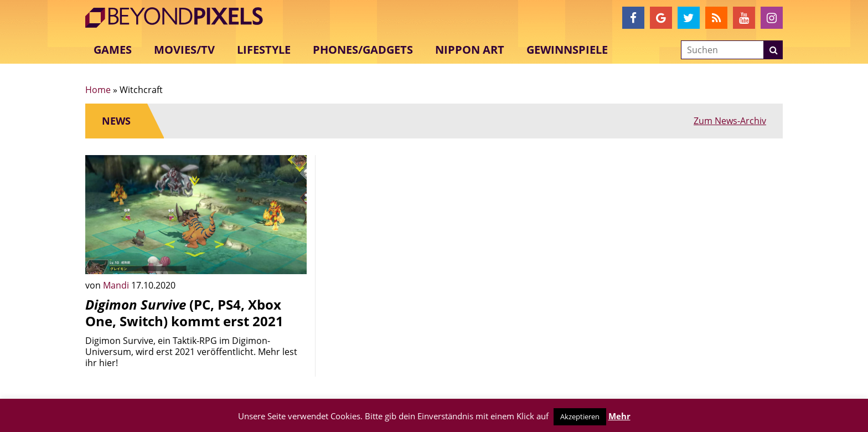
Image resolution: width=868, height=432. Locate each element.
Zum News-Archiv (730, 121)
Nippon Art (470, 50)
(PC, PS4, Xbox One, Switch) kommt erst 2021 (184, 313)
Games (113, 50)
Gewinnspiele (567, 50)
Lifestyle (264, 50)
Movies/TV (184, 50)
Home (98, 90)
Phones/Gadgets (363, 50)
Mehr (619, 416)
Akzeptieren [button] (580, 416)
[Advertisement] (434, 233)
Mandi (117, 285)
